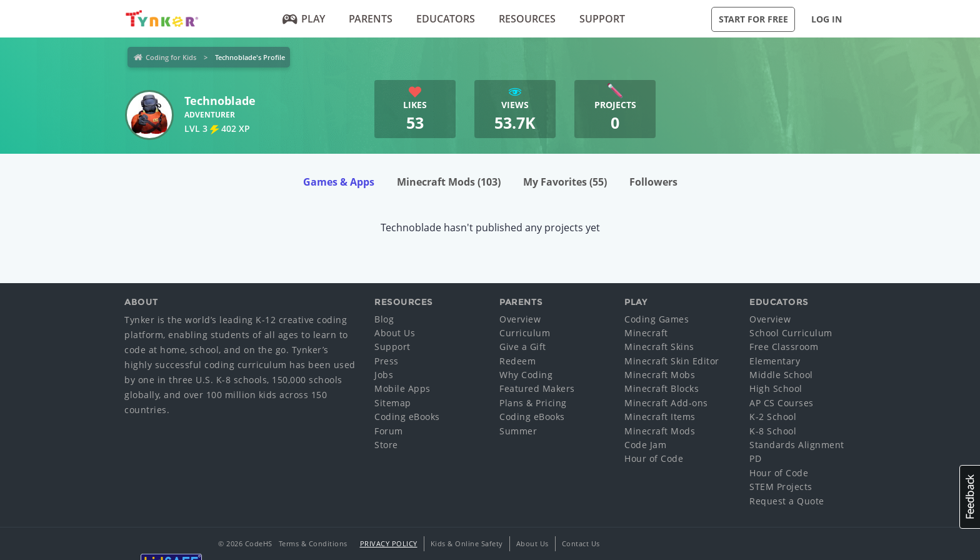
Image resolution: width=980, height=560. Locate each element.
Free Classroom (784, 347)
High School (776, 388)
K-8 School (773, 431)
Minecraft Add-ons (666, 403)
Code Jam (645, 445)
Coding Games (657, 319)
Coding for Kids (171, 57)
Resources (527, 19)
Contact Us (581, 543)
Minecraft (646, 333)
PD (755, 458)
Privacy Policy (389, 543)
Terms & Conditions (313, 543)
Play (304, 19)
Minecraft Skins (659, 347)
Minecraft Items (660, 417)
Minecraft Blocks (662, 388)
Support (602, 19)
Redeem (517, 361)
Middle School (781, 375)
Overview (520, 319)
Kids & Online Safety (467, 543)
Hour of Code (654, 458)
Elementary (775, 361)
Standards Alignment (797, 445)
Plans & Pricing (533, 403)
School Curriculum (791, 333)
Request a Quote (787, 501)
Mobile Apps (402, 388)
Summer (518, 431)
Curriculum (525, 333)
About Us (395, 333)
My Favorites (565, 182)
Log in (827, 19)
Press (387, 361)
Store (386, 445)
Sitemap (393, 403)
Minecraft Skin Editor (672, 361)
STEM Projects (781, 487)
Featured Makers (537, 388)
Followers (653, 182)
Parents (371, 19)
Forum (389, 431)
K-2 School (773, 417)
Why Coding (526, 375)
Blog (384, 319)
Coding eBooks (407, 417)
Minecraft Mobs (660, 375)
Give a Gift (523, 347)
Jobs (384, 375)
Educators (446, 19)
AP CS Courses (782, 403)
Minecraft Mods (449, 182)
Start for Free (753, 19)
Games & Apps (339, 182)
